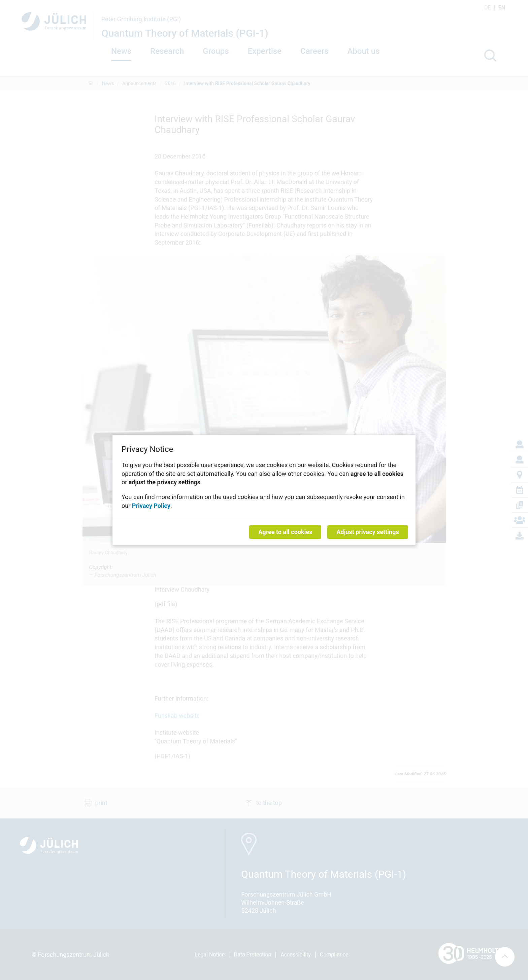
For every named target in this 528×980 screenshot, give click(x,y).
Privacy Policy (151, 505)
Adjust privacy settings (368, 532)
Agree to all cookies (285, 532)
